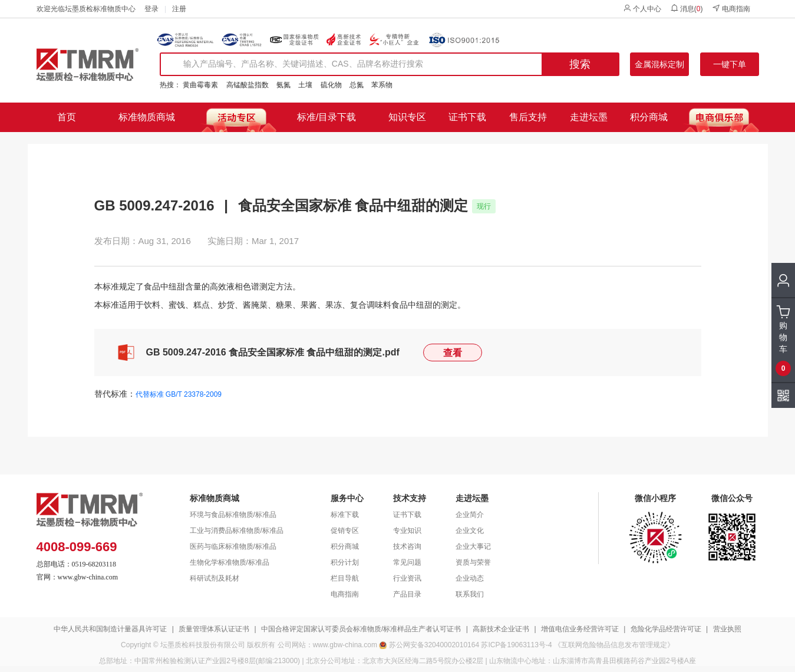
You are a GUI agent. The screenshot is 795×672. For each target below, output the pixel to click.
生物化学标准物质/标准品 (230, 562)
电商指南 (731, 9)
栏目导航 (345, 578)
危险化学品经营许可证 (666, 629)
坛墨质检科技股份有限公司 (203, 645)
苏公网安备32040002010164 (434, 645)
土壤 (305, 85)
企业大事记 (473, 546)
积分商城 (649, 117)
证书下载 (467, 117)
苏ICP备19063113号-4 (516, 645)
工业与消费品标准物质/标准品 (237, 531)
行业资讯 (407, 578)
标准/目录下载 (326, 117)
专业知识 (407, 531)
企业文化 (470, 531)
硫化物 (331, 85)
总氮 (357, 85)
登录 (151, 9)
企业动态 (470, 578)
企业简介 (470, 515)
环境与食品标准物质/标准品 (233, 515)
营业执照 (727, 629)
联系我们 (470, 594)
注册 (179, 9)
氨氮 (283, 85)
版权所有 (261, 645)
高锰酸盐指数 (248, 85)
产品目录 (407, 594)
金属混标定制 (659, 64)
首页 (67, 117)
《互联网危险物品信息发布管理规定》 (614, 645)
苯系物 (382, 85)
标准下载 (345, 515)
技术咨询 (407, 546)
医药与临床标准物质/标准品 (233, 546)
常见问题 (407, 562)
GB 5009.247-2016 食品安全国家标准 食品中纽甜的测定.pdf (273, 353)
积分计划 (345, 562)
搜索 (580, 64)
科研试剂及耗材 (215, 578)
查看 (453, 353)
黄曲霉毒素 (200, 85)
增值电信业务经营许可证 (580, 629)
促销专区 (345, 531)
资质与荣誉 (473, 562)
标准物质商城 (147, 117)
